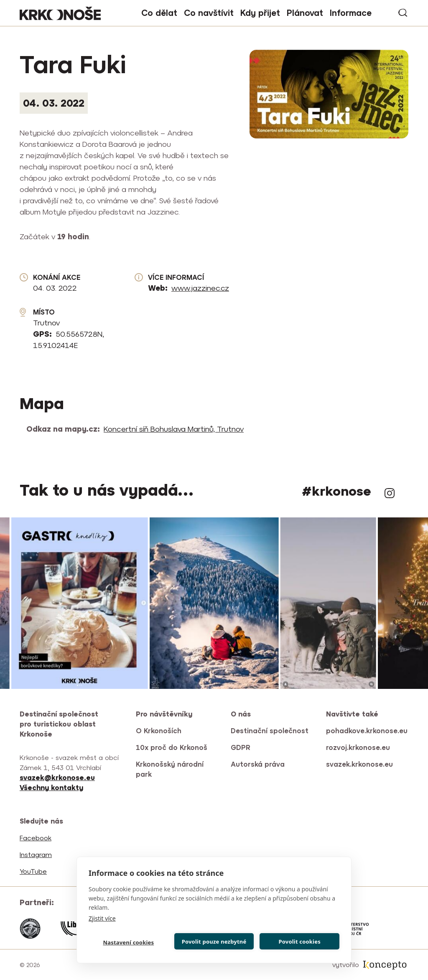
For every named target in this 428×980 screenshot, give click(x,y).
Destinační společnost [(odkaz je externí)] (270, 731)
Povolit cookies (299, 942)
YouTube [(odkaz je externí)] (34, 871)
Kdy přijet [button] (260, 13)
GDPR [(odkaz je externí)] (241, 747)
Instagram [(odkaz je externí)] (390, 493)
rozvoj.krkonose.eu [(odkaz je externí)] (359, 747)
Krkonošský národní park (170, 769)
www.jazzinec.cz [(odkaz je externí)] (201, 288)
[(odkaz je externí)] (52, 788)
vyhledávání (403, 13)
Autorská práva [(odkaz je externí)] (258, 764)
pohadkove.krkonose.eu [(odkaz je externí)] (367, 731)
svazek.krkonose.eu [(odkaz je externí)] (360, 764)
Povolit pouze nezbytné (214, 942)
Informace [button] (351, 13)
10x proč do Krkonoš (172, 747)
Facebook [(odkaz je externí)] (36, 838)
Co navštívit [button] (209, 13)
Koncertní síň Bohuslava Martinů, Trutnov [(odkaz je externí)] (174, 429)
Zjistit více (102, 918)
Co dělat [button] (159, 13)
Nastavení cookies (128, 942)
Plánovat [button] (305, 13)
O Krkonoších (159, 731)
